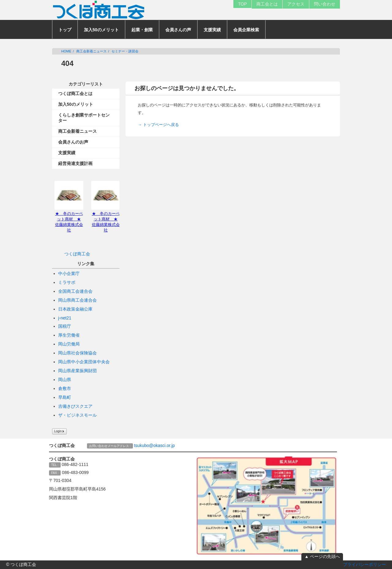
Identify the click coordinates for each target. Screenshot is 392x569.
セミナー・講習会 (125, 51)
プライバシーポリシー (364, 564)
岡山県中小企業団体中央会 (84, 362)
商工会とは (267, 4)
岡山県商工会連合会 (77, 300)
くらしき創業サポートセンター (84, 118)
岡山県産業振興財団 (77, 371)
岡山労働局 (69, 344)
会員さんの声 (178, 30)
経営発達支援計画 (75, 163)
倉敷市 (65, 388)
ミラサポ (67, 282)
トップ (65, 30)
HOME (66, 51)
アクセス (296, 4)
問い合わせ (325, 4)
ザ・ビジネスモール (77, 415)
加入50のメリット (101, 30)
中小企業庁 (69, 273)
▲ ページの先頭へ (322, 556)
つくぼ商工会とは (75, 94)
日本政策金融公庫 (75, 309)
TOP (242, 4)
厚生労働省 (69, 335)
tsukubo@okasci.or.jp (154, 445)
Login (59, 431)
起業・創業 (142, 30)
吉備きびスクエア (75, 406)
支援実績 (212, 30)
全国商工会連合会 (75, 291)
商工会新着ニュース (91, 51)
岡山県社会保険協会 (77, 353)
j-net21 (65, 318)
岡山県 (65, 380)
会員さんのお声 (73, 142)
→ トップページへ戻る (158, 125)
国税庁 (65, 326)
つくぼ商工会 (77, 254)
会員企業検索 (246, 30)
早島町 (65, 397)
